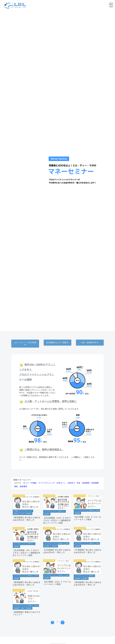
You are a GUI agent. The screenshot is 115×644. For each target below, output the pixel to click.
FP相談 (34, 483)
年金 (79, 483)
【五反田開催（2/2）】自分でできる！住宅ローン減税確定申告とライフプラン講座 (26, 553)
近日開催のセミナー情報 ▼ (57, 343)
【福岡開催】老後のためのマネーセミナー (26, 613)
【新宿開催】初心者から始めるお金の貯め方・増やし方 (26, 519)
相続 (16, 486)
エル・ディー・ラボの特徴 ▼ (25, 344)
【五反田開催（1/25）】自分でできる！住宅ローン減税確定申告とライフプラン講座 (57, 520)
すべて (26, 483)
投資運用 (86, 483)
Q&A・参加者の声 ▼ (90, 343)
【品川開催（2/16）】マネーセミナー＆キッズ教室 (57, 583)
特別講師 (95, 483)
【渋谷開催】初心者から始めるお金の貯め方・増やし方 (57, 551)
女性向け (71, 483)
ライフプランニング (47, 483)
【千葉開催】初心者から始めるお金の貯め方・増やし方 (87, 551)
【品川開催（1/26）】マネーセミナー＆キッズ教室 (87, 518)
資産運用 (23, 486)
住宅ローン (61, 483)
